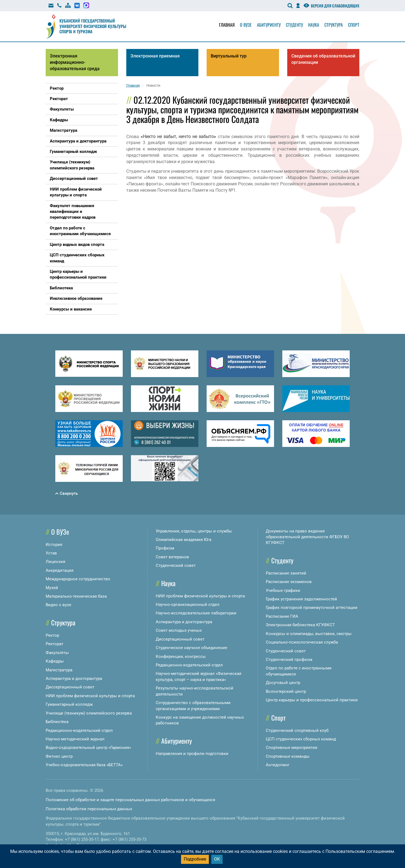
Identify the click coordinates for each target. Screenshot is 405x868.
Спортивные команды (288, 756)
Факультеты (57, 653)
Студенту (294, 25)
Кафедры (55, 661)
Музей (52, 588)
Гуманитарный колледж (69, 704)
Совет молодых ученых (179, 630)
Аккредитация (60, 570)
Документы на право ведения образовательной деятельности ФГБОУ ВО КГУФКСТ (307, 537)
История (54, 545)
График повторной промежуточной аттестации (312, 608)
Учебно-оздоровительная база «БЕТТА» (84, 765)
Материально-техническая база (76, 596)
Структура (334, 25)
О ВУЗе (60, 532)
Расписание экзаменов (289, 582)
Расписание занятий (286, 573)
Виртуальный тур (229, 56)
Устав (51, 553)
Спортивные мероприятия (292, 748)
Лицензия (55, 562)
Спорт (354, 25)
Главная (227, 25)
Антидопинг (278, 765)
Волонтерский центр (286, 691)
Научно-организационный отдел (188, 605)
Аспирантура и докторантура (74, 679)
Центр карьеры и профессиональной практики (312, 700)
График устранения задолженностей (301, 599)
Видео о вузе (58, 605)
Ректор (52, 635)
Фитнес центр (59, 756)
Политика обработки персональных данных (89, 809)
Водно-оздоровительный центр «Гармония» (88, 748)
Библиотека (57, 722)
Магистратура (59, 670)
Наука (314, 25)
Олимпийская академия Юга (184, 540)
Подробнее (195, 859)
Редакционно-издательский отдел (79, 730)
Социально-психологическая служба (302, 642)
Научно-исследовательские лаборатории (196, 613)
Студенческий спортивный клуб (297, 730)
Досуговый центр (283, 683)
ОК (217, 859)
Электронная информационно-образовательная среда (75, 62)
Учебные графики (283, 590)
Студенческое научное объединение (191, 648)
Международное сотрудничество (78, 579)
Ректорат (54, 644)
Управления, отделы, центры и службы (194, 531)
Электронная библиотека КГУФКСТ (300, 625)
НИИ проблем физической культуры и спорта (90, 696)
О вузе (246, 25)
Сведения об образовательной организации (323, 59)
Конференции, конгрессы (181, 657)
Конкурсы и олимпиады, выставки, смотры (309, 634)
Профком (165, 548)
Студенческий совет (176, 565)
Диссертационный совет (70, 687)
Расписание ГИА (282, 616)
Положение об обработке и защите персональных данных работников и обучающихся (130, 800)
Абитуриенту (269, 25)
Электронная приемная (155, 56)
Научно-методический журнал (75, 739)
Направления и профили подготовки (192, 754)
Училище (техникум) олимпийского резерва (89, 713)
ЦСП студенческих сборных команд (301, 739)
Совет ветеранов (172, 557)
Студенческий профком (289, 660)
